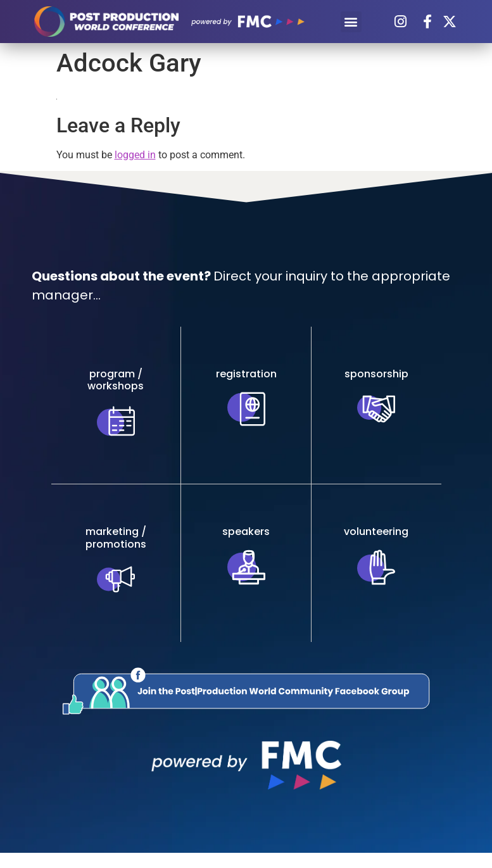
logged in (135, 155)
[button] (351, 22)
